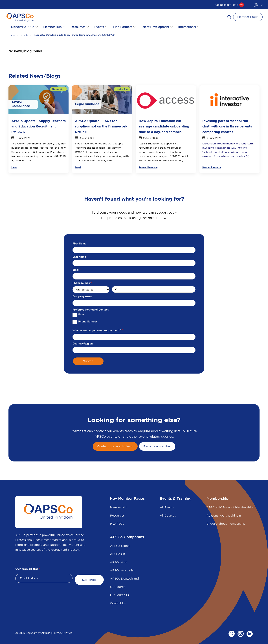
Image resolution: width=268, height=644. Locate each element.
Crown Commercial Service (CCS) (39, 144)
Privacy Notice (62, 633)
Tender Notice (39, 148)
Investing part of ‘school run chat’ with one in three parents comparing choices (227, 126)
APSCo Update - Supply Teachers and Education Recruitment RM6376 (39, 126)
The (14, 144)
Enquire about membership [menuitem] (226, 524)
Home (12, 35)
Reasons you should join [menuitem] (224, 515)
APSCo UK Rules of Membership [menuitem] (230, 507)
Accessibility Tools (229, 5)
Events (25, 35)
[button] (229, 17)
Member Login (248, 17)
